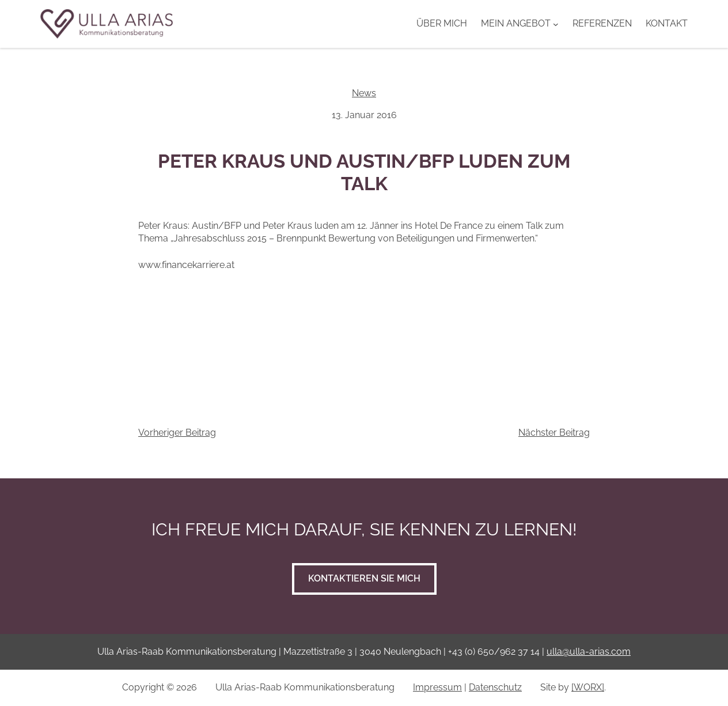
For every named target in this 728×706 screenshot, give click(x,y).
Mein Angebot (516, 23)
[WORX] (588, 687)
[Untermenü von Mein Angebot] (556, 24)
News (364, 93)
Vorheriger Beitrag (177, 433)
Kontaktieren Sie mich (364, 578)
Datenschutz (495, 687)
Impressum (437, 687)
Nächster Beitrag (554, 433)
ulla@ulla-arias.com (589, 652)
